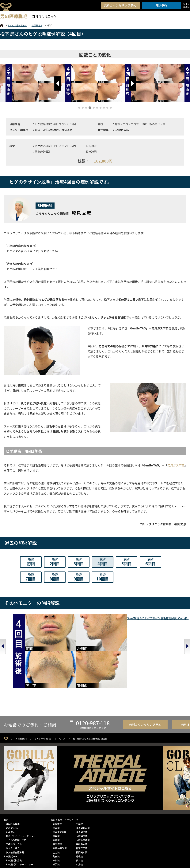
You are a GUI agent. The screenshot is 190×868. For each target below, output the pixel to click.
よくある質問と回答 (16, 799)
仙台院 (79, 819)
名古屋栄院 (82, 791)
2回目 (55, 562)
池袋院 (56, 795)
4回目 (103, 562)
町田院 (56, 815)
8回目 (55, 577)
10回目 (103, 577)
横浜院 (56, 823)
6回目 (150, 562)
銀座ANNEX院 (60, 807)
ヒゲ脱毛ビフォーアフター (20, 823)
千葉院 (79, 782)
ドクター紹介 (13, 807)
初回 (31, 562)
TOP (6, 778)
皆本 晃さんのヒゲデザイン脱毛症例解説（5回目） (57, 642)
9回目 (79, 577)
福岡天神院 (82, 811)
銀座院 (56, 799)
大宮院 (56, 827)
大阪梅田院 (82, 795)
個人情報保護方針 (15, 811)
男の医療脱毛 (21, 697)
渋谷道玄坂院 (60, 791)
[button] (58, 83)
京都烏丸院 (82, 803)
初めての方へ (13, 786)
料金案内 (10, 791)
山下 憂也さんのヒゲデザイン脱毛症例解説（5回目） (133, 642)
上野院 (56, 811)
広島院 (79, 823)
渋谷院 (56, 786)
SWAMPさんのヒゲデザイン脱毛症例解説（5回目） (19, 642)
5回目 (127, 562)
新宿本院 (57, 782)
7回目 (31, 577)
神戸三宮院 (82, 807)
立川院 (56, 819)
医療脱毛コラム (14, 803)
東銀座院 (57, 803)
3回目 (79, 562)
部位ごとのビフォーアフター (21, 795)
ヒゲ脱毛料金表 (14, 819)
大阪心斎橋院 (83, 799)
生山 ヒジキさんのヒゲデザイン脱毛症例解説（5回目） (95, 642)
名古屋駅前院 (83, 786)
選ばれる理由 (13, 782)
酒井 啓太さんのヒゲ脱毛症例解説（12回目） (171, 642)
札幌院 (79, 815)
